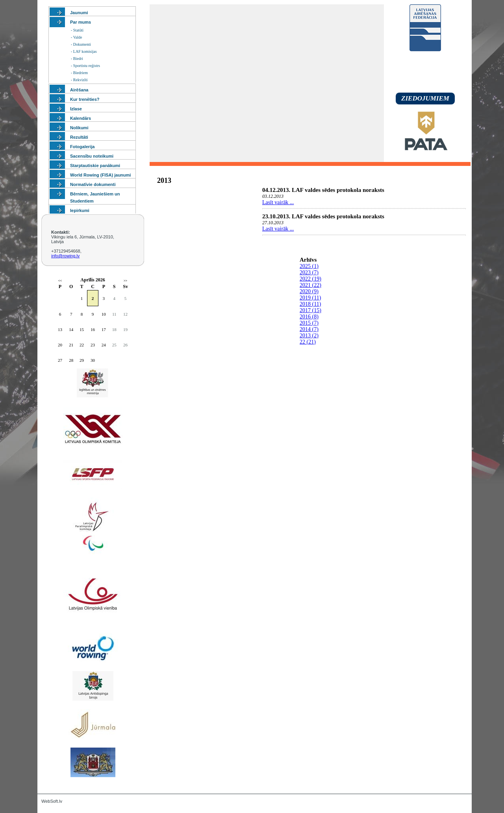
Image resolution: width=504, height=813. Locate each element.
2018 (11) (310, 304)
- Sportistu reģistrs (85, 66)
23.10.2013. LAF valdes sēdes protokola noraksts (323, 216)
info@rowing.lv (65, 256)
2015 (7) (309, 323)
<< (60, 281)
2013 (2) (309, 336)
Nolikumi (79, 128)
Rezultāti (79, 137)
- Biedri (77, 59)
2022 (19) (310, 279)
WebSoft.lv (52, 801)
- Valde (76, 37)
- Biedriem (79, 73)
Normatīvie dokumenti (93, 184)
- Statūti (77, 30)
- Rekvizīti (79, 80)
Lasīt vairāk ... (278, 202)
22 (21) (308, 342)
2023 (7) (309, 273)
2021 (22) (310, 285)
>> (125, 281)
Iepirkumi (80, 210)
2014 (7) (309, 329)
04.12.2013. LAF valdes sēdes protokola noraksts (323, 190)
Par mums (81, 22)
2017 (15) (310, 310)
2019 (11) (310, 298)
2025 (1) (309, 266)
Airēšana (79, 90)
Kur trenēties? (85, 99)
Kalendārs (81, 118)
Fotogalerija (82, 147)
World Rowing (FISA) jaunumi (100, 175)
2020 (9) (309, 291)
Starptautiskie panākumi (95, 166)
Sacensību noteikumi (92, 156)
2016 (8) (309, 317)
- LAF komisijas (84, 51)
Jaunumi (79, 13)
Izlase (76, 109)
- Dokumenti (81, 44)
